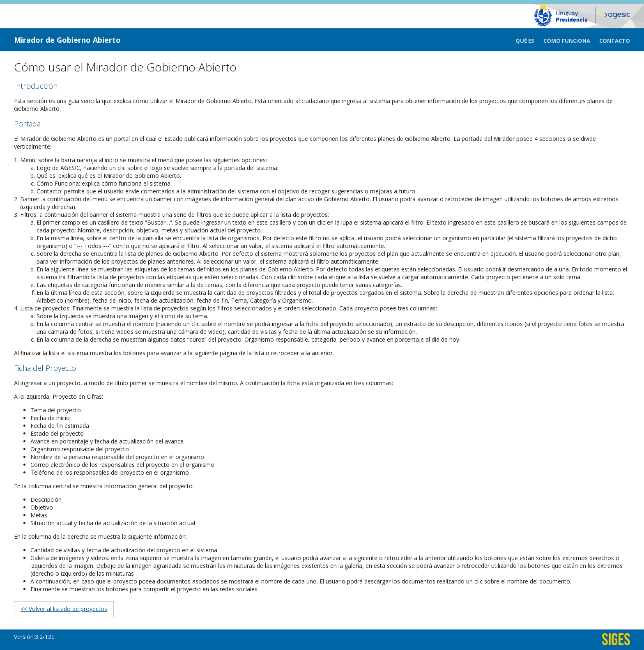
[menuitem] (529, 40)
